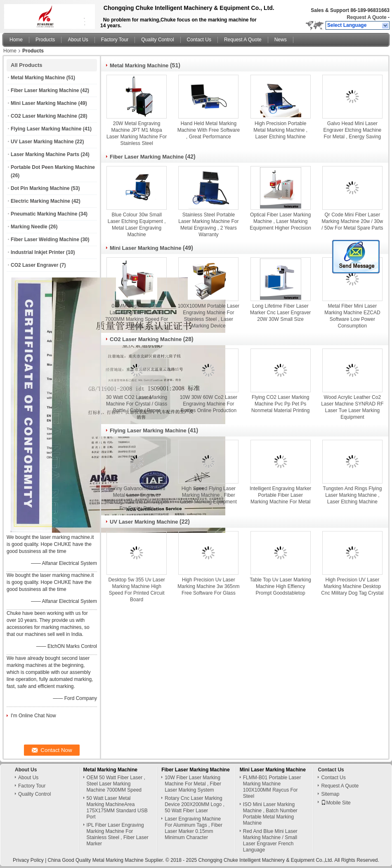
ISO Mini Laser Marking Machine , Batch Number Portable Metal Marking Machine (270, 814)
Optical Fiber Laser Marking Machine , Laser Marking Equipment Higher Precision (280, 221)
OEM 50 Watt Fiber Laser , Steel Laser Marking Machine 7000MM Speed (116, 784)
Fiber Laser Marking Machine (45, 90)
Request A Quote (366, 17)
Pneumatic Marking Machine (44, 214)
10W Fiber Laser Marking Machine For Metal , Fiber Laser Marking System (193, 784)
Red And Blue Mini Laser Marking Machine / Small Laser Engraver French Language (270, 841)
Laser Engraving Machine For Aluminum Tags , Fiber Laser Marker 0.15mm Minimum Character (194, 828)
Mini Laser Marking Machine (44, 103)
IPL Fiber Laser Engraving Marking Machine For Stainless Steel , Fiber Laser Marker (118, 834)
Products (45, 40)
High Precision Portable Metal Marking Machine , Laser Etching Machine (280, 130)
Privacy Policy (28, 860)
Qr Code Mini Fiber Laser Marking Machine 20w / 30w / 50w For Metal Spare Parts (352, 221)
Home (16, 40)
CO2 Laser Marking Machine (44, 116)
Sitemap (330, 794)
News (281, 40)
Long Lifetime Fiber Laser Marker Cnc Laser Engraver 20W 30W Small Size (280, 313)
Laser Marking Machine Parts (45, 154)
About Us (78, 40)
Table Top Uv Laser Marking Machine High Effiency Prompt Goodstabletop (280, 586)
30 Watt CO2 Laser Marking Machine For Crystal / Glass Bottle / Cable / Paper (137, 404)
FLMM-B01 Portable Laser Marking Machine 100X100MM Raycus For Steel (272, 787)
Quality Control (157, 40)
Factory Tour (115, 40)
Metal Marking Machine (38, 78)
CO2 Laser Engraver (34, 265)
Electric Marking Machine (40, 201)
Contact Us (199, 40)
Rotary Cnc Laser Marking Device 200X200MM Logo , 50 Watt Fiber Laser (195, 804)
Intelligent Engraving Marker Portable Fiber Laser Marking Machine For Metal (280, 495)
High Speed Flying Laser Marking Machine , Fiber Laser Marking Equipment (209, 495)
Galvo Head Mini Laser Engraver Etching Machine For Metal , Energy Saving (353, 130)
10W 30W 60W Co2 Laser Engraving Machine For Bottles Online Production (209, 404)
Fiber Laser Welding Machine (45, 240)
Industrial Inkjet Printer (38, 252)
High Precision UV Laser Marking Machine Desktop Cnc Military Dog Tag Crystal (352, 586)
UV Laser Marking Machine (42, 142)
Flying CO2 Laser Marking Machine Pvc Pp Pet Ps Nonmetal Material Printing (280, 404)
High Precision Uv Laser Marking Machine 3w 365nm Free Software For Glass (208, 586)
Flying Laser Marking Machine (46, 129)
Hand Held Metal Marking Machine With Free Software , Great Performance (209, 130)
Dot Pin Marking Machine (40, 188)
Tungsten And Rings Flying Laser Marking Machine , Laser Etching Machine (352, 495)
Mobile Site (336, 803)
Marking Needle (29, 227)
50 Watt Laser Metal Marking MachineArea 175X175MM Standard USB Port (117, 808)
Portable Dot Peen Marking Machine (53, 167)
